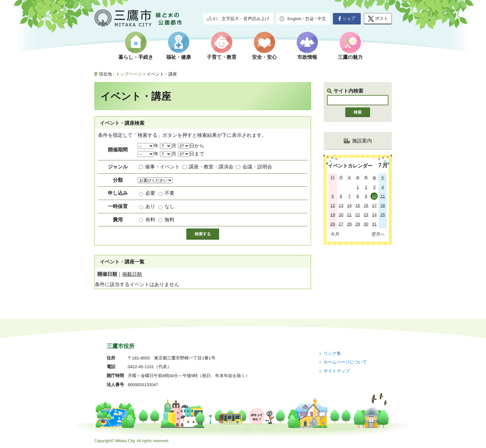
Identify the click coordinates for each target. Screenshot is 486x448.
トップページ (129, 74)
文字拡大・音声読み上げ (245, 19)
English (294, 19)
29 (358, 224)
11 (383, 196)
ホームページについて (345, 362)
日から (191, 146)
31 (374, 224)
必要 (150, 193)
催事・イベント (162, 167)
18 (383, 205)
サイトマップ (337, 371)
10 (374, 196)
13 (341, 205)
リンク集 (332, 353)
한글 (309, 19)
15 (358, 205)
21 (349, 215)
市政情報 (307, 57)
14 (349, 205)
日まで (191, 154)
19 (333, 215)
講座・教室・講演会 (211, 167)
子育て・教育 (222, 57)
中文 (322, 19)
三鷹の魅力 (350, 57)
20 (341, 215)
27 (341, 224)
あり (150, 206)
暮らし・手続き (136, 57)
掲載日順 (132, 274)
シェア (347, 19)
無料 (170, 220)
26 (333, 224)
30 (366, 224)
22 (358, 215)
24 (374, 215)
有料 (150, 220)
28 (349, 224)
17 (374, 205)
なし (170, 206)
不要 (170, 193)
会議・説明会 (257, 167)
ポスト (378, 19)
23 (366, 215)
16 (366, 205)
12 (333, 205)
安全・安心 (264, 57)
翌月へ (378, 234)
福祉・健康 (179, 57)
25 (383, 215)
